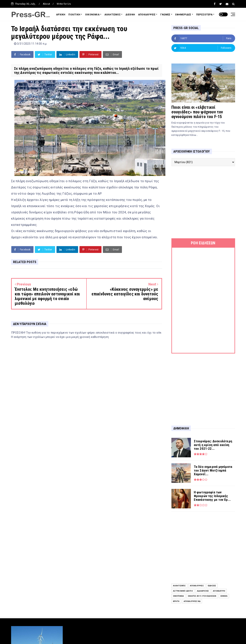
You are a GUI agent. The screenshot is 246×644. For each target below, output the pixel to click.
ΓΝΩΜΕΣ (165, 15)
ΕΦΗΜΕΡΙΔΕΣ (183, 15)
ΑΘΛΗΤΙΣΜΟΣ (112, 15)
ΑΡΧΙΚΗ (61, 15)
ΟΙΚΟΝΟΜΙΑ (92, 15)
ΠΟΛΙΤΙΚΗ (74, 15)
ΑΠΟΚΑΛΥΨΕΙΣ (147, 15)
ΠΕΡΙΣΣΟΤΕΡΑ (204, 15)
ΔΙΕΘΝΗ (130, 15)
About (46, 4)
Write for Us (64, 4)
